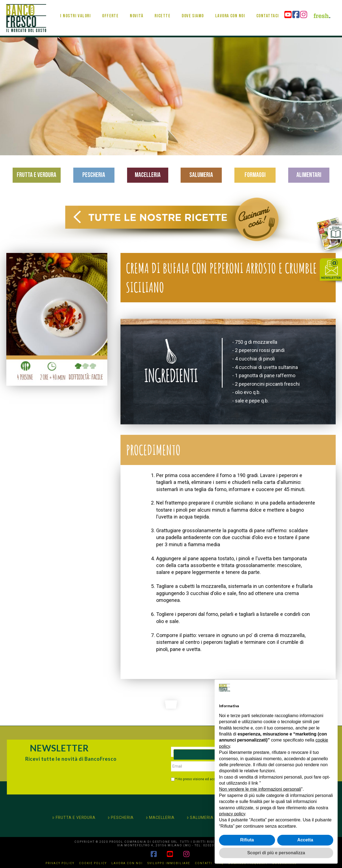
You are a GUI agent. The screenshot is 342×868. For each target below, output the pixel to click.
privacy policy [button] (232, 814)
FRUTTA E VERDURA (74, 818)
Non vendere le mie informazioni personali (260, 789)
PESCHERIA (121, 818)
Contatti (204, 863)
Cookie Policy (93, 863)
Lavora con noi (127, 863)
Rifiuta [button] (247, 840)
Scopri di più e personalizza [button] (276, 853)
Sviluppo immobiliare (169, 863)
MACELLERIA (160, 818)
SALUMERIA (200, 818)
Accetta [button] (305, 840)
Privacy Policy (60, 863)
